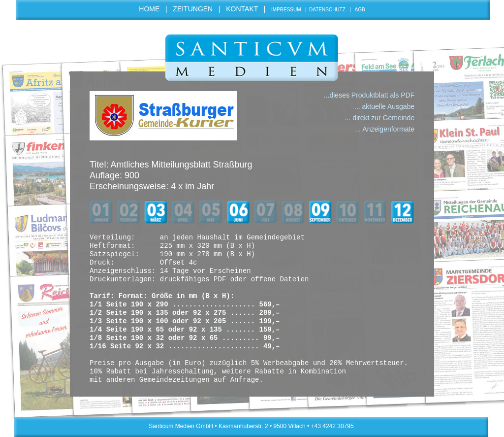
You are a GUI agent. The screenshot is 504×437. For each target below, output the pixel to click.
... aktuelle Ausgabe (384, 106)
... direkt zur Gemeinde (380, 118)
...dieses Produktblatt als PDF (369, 95)
